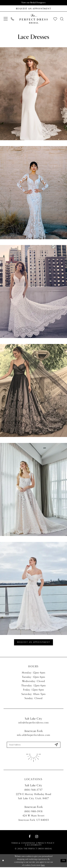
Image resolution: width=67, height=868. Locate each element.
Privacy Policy (46, 844)
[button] (6, 19)
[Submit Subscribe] (56, 745)
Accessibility (34, 846)
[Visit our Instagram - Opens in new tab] (37, 837)
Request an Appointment (34, 643)
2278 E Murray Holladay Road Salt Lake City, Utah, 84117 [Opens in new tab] (34, 797)
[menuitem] (6, 19)
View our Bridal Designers (34, 3)
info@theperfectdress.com (34, 723)
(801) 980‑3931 (33, 812)
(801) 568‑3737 (33, 791)
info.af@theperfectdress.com (33, 736)
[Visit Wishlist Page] (55, 19)
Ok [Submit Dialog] (63, 861)
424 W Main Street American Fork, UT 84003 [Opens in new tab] (33, 819)
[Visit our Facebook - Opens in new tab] (30, 837)
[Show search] (62, 19)
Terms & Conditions (23, 844)
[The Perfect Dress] (33, 19)
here (43, 866)
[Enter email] (34, 745)
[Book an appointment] (33, 9)
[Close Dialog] (3, 861)
